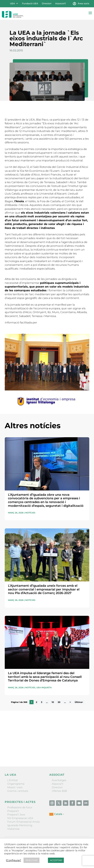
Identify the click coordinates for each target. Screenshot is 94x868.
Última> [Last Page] (79, 702)
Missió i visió (15, 787)
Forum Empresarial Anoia (23, 822)
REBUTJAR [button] (32, 860)
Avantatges (59, 780)
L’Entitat (13, 780)
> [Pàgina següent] (70, 702)
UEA (12, 3)
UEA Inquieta (44, 687)
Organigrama (16, 784)
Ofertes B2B (59, 791)
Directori (47, 3)
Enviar (81, 752)
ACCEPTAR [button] (56, 860)
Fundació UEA (30, 3)
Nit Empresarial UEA (20, 818)
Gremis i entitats (18, 791)
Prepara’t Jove (16, 815)
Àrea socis (83, 3)
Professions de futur (20, 807)
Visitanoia (13, 829)
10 (53, 702)
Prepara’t (13, 811)
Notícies (30, 513)
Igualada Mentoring (20, 825)
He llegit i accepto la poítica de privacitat (27, 746)
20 (59, 702)
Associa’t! (60, 3)
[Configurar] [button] (13, 860)
